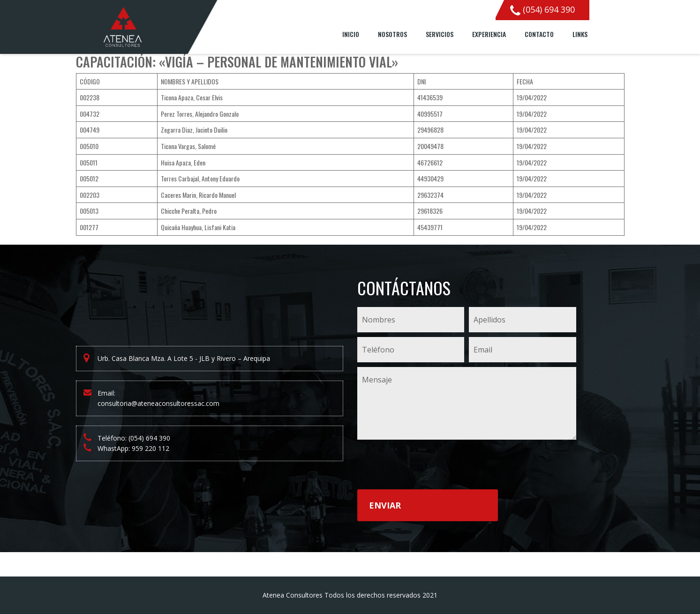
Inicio (351, 34)
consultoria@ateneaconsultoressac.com (158, 403)
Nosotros (392, 34)
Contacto (539, 34)
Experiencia (489, 34)
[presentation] (429, 466)
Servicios (440, 34)
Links (580, 34)
